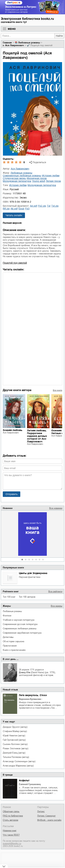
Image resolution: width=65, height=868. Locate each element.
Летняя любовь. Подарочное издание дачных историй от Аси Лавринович (37, 436)
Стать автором (10, 820)
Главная (7, 43)
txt (49, 206)
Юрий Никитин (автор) (14, 736)
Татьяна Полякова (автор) (16, 757)
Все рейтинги (55, 591)
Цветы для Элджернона (33, 573)
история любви (51, 176)
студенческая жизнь (14, 178)
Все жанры (57, 606)
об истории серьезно (14, 641)
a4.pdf (34, 206)
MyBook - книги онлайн (49, 820)
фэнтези (7, 616)
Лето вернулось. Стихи (33, 695)
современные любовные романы (20, 628)
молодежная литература (17, 181)
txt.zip (55, 206)
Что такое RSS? (11, 835)
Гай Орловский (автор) (14, 740)
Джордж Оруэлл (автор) (15, 727)
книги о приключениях (14, 650)
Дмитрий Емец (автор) (14, 753)
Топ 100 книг (9, 597)
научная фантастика (29, 577)
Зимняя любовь (13, 430)
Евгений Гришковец (30, 784)
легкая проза (53, 181)
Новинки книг (10, 831)
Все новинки (56, 508)
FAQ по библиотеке (13, 816)
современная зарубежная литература (22, 633)
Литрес (41, 811)
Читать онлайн (14, 215)
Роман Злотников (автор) (15, 748)
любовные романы (12, 611)
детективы (8, 637)
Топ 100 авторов (27, 597)
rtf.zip (6, 209)
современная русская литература (20, 624)
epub (21, 209)
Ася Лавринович (15, 45)
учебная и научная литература (18, 620)
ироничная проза (37, 178)
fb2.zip (42, 206)
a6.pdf (14, 209)
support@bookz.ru (12, 843)
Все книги (58, 390)
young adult (39, 181)
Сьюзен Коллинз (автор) (15, 744)
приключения (10, 646)
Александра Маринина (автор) (18, 766)
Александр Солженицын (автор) (19, 761)
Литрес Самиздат (46, 816)
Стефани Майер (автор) (15, 731)
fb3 (27, 209)
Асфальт (24, 780)
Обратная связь (11, 811)
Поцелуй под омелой (15, 263)
